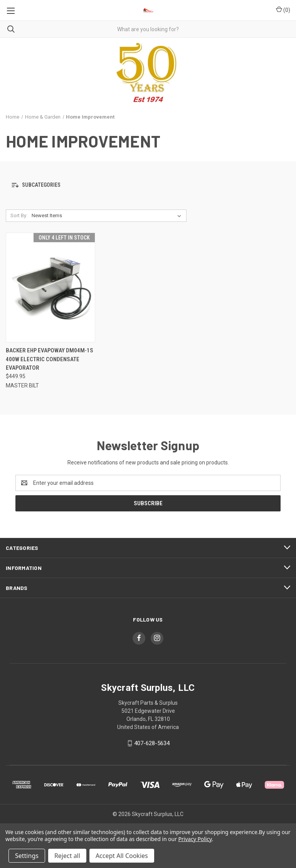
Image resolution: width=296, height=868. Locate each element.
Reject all (67, 856)
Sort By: (19, 215)
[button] (148, 185)
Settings (27, 856)
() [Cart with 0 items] (283, 10)
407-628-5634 (152, 743)
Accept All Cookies (122, 856)
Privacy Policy (195, 839)
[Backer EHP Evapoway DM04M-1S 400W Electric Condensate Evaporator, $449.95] (50, 287)
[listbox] (108, 216)
